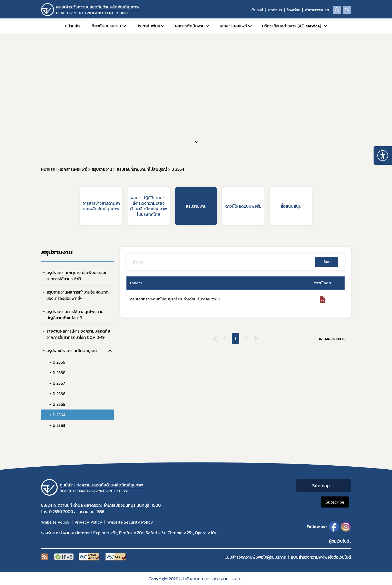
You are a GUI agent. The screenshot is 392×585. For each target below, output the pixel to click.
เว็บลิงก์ (257, 10)
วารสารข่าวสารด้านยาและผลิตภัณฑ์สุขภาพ (101, 206)
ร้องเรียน (293, 10)
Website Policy (55, 522)
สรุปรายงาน (196, 206)
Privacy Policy (88, 522)
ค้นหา (327, 262)
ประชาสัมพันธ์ (148, 26)
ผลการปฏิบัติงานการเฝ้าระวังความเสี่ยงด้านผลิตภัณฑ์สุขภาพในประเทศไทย (149, 206)
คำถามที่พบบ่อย (317, 10)
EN (347, 10)
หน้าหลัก (72, 26)
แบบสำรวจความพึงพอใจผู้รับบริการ (255, 557)
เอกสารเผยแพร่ (233, 26)
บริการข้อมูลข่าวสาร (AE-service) (292, 26)
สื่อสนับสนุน (291, 206)
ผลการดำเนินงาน (190, 26)
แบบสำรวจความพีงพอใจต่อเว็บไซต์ (321, 557)
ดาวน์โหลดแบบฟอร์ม (243, 206)
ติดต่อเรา (275, 10)
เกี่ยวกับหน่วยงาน (106, 26)
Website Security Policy (130, 522)
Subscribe (335, 502)
